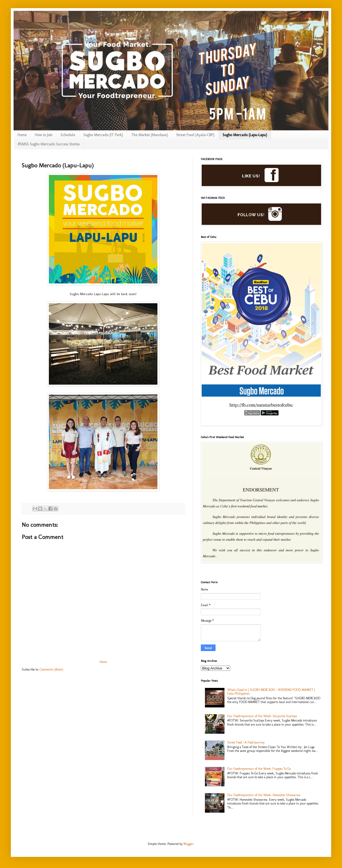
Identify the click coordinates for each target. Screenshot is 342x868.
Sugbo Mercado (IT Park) (103, 135)
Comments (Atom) (51, 669)
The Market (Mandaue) (150, 135)
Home (22, 135)
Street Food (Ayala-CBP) (195, 135)
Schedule (68, 135)
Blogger (189, 844)
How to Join (44, 135)
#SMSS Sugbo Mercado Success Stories (49, 144)
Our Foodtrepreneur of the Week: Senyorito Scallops (262, 716)
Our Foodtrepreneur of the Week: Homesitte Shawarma (264, 795)
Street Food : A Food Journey (246, 742)
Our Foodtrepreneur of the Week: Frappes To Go (259, 769)
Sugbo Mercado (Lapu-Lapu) (245, 135)
